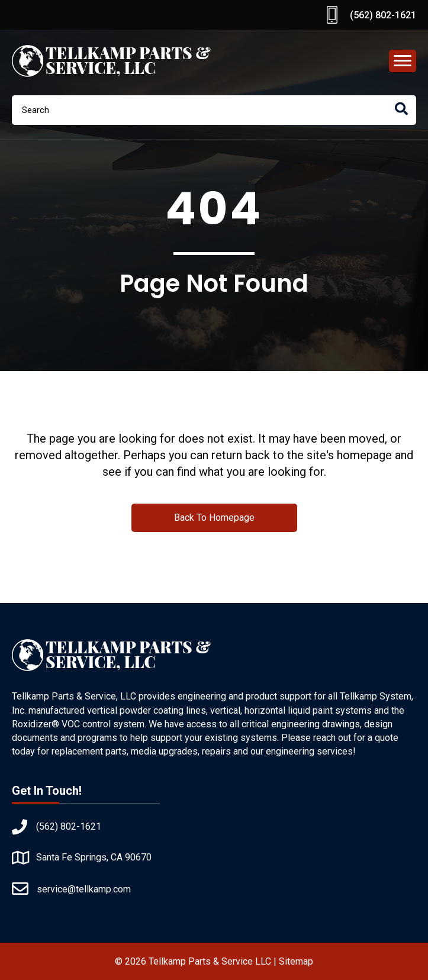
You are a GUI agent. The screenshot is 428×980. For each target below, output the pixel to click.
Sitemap (296, 961)
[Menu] (403, 61)
